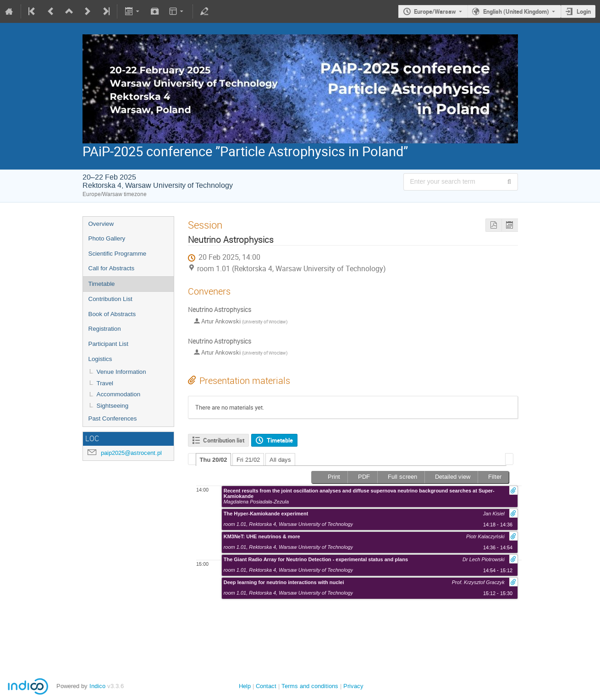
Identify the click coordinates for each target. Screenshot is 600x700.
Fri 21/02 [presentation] (248, 460)
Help (245, 686)
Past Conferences (113, 418)
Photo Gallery (107, 238)
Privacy (353, 686)
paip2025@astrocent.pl (131, 453)
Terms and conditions (310, 686)
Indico (97, 686)
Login (584, 11)
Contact (266, 686)
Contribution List (110, 299)
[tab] (214, 459)
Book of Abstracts (112, 314)
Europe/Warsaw (435, 11)
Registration (105, 329)
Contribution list (224, 440)
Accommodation (119, 394)
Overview (101, 224)
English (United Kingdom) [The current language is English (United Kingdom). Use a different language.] (516, 11)
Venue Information (121, 372)
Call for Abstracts (112, 268)
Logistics (100, 359)
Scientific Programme (118, 254)
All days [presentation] (280, 460)
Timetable (102, 284)
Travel (105, 383)
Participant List (108, 344)
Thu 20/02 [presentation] (214, 460)
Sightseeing (113, 406)
